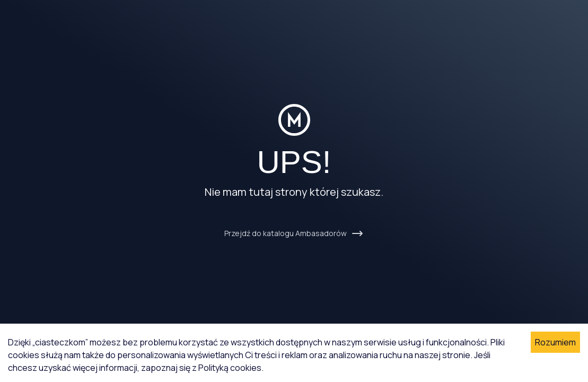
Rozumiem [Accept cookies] (555, 342)
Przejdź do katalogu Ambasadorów (294, 233)
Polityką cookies (230, 368)
